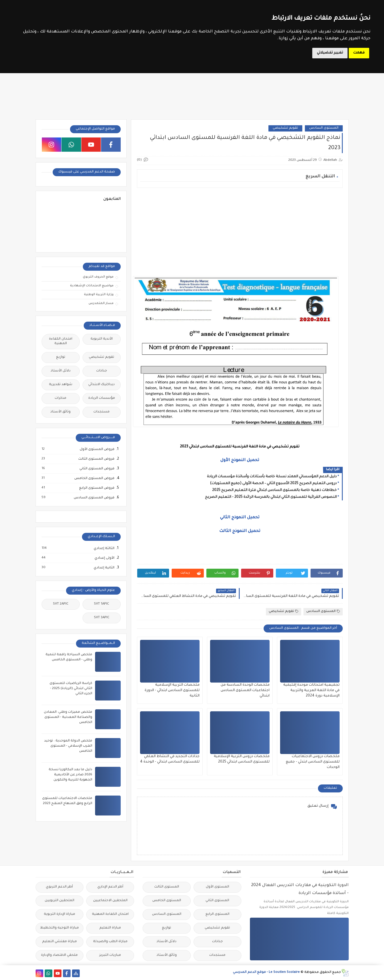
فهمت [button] (359, 53)
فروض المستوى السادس (94, 498)
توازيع (61, 357)
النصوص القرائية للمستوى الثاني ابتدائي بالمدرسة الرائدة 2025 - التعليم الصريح (271, 497)
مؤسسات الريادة (102, 398)
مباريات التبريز (110, 955)
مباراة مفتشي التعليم (59, 942)
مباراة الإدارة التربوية (59, 914)
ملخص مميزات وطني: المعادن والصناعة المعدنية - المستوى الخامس (68, 717)
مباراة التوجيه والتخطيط (59, 928)
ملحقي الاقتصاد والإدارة (59, 955)
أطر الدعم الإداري (110, 887)
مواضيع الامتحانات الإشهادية (92, 286)
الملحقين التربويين (59, 901)
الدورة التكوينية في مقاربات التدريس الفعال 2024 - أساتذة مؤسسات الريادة (300, 889)
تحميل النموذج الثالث (240, 531)
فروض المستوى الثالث (96, 459)
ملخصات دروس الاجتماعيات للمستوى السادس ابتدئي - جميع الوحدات (313, 762)
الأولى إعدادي (104, 558)
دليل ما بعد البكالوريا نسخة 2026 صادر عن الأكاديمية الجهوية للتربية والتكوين (70, 775)
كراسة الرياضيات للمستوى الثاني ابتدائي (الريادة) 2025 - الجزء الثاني (71, 689)
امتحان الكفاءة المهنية (61, 341)
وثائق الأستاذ (60, 412)
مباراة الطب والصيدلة (110, 942)
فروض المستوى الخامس (94, 478)
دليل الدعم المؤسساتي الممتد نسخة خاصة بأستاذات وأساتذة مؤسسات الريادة (272, 477)
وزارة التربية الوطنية (99, 295)
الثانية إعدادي (104, 568)
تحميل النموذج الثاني (240, 518)
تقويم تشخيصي (285, 128)
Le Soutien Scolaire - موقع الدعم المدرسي (266, 972)
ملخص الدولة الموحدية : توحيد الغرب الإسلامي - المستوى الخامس (68, 746)
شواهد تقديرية (61, 385)
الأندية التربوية (102, 339)
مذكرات (60, 398)
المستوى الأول (217, 887)
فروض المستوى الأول (97, 449)
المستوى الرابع (217, 914)
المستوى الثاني (217, 901)
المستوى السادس (324, 128)
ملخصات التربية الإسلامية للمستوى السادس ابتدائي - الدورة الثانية (172, 691)
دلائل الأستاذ (61, 371)
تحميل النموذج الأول (240, 461)
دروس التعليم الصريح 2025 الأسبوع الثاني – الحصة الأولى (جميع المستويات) (273, 484)
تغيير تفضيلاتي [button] (330, 53)
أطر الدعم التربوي (59, 887)
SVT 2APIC (61, 604)
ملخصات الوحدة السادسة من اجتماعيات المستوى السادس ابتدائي (245, 691)
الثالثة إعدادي (104, 548)
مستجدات (101, 412)
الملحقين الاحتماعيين (110, 901)
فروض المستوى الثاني (97, 469)
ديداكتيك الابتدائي (101, 385)
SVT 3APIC (102, 618)
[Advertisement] (240, 232)
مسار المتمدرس (101, 303)
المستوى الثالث (167, 887)
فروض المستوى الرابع (96, 488)
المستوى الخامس (167, 901)
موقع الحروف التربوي (98, 277)
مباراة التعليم (110, 928)
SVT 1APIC (101, 604)
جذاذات (102, 371)
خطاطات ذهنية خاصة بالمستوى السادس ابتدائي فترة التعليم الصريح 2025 (274, 490)
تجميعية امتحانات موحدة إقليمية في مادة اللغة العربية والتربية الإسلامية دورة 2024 (311, 691)
